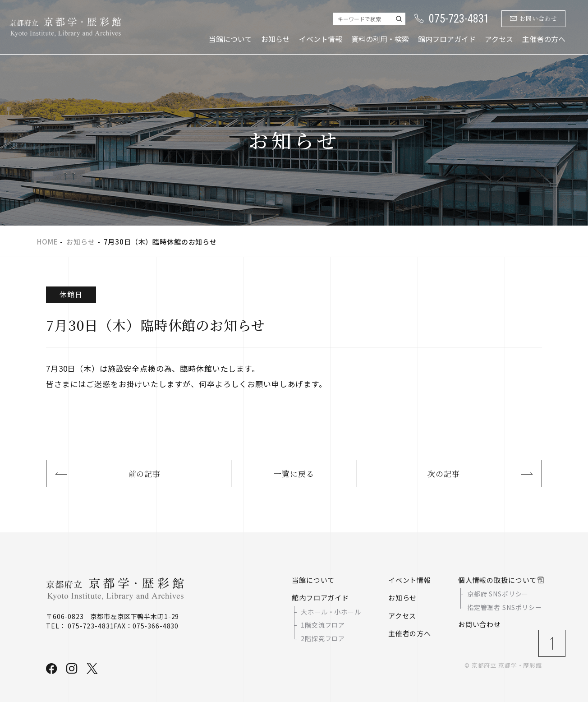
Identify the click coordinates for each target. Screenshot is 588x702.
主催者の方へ (544, 39)
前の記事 (145, 473)
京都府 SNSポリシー (498, 594)
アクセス (499, 39)
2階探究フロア (323, 638)
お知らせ (276, 39)
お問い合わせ (534, 19)
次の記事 (443, 473)
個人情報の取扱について (497, 580)
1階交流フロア (323, 625)
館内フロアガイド (447, 39)
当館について (230, 39)
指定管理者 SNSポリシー (505, 607)
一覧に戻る (294, 473)
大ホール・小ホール (331, 612)
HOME (47, 242)
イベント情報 (321, 39)
